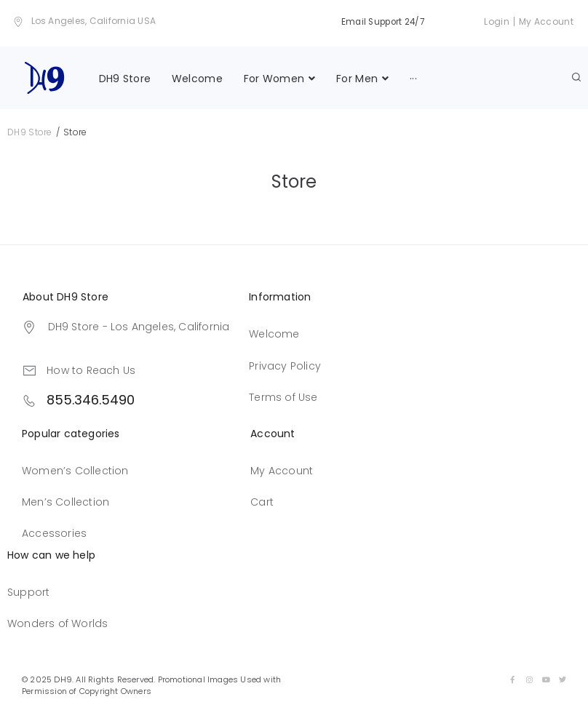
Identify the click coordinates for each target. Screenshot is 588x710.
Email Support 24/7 (380, 21)
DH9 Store (30, 130)
